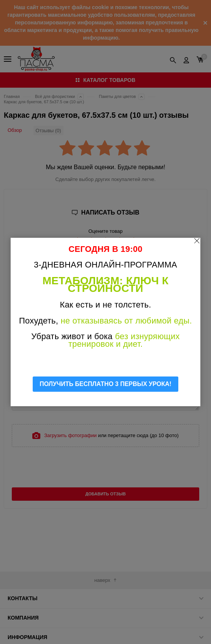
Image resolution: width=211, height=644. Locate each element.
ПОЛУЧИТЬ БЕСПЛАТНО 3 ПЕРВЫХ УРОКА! (105, 384)
